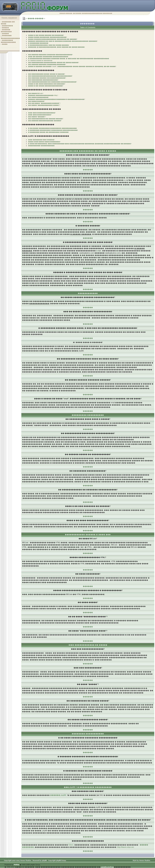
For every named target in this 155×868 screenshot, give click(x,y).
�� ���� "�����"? (37, 117)
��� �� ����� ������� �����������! (48, 57)
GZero (71, 845)
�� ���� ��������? (39, 97)
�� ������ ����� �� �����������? (47, 78)
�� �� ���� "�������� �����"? (44, 103)
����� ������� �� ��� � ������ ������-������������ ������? (63, 41)
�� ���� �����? (36, 101)
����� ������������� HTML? (43, 95)
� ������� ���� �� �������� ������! (48, 132)
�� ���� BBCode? (36, 93)
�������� (7, 26)
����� (5, 28)
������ (88, 170)
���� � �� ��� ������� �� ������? (47, 84)
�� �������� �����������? (43, 80)
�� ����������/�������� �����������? (50, 76)
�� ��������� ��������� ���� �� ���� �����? (54, 63)
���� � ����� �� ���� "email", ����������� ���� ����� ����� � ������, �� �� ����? (72, 66)
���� (5, 44)
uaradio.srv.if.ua (107, 867)
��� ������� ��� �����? (41, 140)
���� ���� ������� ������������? (48, 37)
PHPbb (16, 865)
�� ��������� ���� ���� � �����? (47, 74)
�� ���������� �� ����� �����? (46, 119)
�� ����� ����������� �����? (45, 121)
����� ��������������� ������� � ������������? (57, 99)
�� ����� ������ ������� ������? (47, 65)
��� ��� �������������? (42, 113)
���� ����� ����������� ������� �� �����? (53, 39)
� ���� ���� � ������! (40, 61)
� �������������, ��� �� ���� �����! (49, 45)
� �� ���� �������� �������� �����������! (53, 128)
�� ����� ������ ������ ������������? (50, 55)
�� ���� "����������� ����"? (44, 105)
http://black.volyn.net (125, 847)
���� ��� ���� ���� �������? (44, 142)
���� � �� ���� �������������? (46, 86)
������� (7, 36)
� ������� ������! (38, 43)
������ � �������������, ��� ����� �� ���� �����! (56, 47)
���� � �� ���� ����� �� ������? (46, 35)
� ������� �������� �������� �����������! (53, 130)
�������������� (10, 38)
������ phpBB (58, 795)
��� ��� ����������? (40, 115)
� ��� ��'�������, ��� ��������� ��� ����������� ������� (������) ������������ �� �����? (80, 144)
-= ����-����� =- (35, 18)
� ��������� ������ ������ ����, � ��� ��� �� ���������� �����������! (69, 59)
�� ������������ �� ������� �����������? (53, 82)
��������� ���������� (41, 146)
